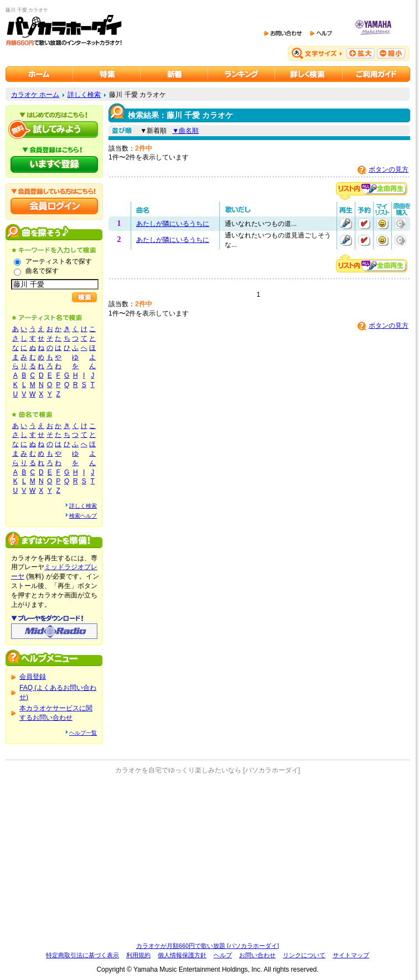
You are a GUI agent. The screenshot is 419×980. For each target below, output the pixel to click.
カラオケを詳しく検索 (309, 74)
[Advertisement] (208, 858)
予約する (364, 224)
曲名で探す (42, 271)
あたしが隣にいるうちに (173, 224)
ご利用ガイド (376, 74)
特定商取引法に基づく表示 (82, 955)
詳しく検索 (84, 95)
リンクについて (304, 955)
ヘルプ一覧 (83, 733)
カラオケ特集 (107, 74)
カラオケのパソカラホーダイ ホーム (39, 74)
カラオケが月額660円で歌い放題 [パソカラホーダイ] (208, 946)
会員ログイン (54, 206)
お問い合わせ (257, 955)
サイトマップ (351, 955)
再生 (346, 224)
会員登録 (33, 677)
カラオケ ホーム (35, 95)
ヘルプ (223, 955)
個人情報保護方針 (182, 955)
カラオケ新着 (174, 74)
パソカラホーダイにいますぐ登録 (54, 164)
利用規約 (138, 955)
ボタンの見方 (389, 169)
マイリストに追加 (382, 224)
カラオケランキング (242, 74)
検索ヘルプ (83, 516)
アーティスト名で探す (59, 261)
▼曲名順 (185, 131)
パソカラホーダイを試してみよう (54, 130)
